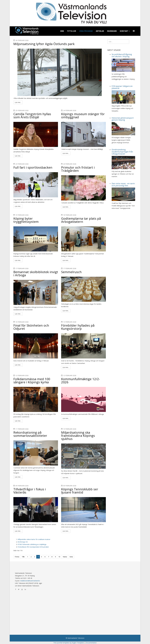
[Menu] (134, 31)
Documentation (91, 643)
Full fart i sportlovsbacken (33, 167)
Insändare (112, 31)
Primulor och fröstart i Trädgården (78, 169)
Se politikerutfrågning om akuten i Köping (122, 55)
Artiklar (100, 31)
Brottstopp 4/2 (23, 542)
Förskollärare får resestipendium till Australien (33, 547)
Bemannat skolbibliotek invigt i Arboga (36, 273)
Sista (71, 557)
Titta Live (72, 31)
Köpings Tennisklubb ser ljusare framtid (80, 491)
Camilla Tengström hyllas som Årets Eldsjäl (32, 116)
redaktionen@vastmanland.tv (30, 581)
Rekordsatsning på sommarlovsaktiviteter (30, 434)
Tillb (23, 557)
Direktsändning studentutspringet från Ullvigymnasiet (122, 152)
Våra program (86, 31)
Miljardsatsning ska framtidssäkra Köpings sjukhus (78, 436)
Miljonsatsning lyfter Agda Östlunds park (44, 44)
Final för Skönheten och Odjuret (31, 327)
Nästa (65, 557)
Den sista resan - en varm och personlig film (123, 184)
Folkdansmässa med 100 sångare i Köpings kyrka (32, 381)
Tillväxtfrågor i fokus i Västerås (30, 491)
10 (59, 557)
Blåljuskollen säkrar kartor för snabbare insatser (34, 539)
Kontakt (124, 31)
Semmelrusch (71, 272)
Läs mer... (18, 102)
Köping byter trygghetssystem (26, 220)
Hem (62, 31)
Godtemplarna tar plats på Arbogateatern (81, 220)
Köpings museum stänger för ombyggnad (83, 116)
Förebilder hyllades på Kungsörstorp (78, 327)
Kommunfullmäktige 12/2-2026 (80, 381)
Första (17, 557)
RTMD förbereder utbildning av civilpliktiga (32, 544)
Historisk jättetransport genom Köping (123, 119)
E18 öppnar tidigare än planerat (122, 87)
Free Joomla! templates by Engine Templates (69, 643)
